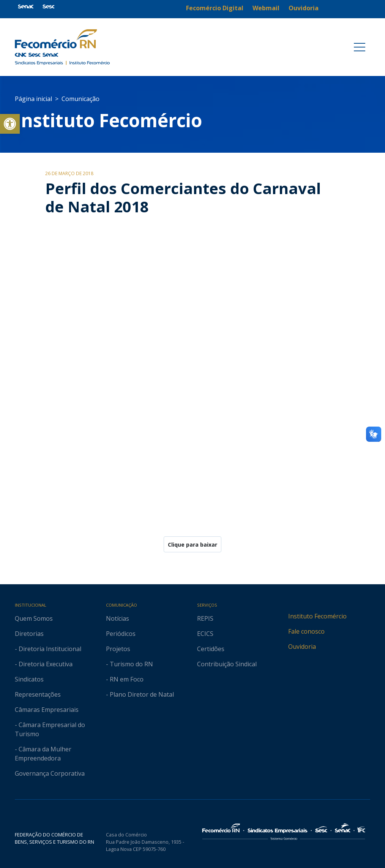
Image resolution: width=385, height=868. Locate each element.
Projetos (118, 649)
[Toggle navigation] (360, 47)
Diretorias (29, 634)
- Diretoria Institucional (48, 649)
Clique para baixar (192, 545)
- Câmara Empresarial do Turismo (50, 729)
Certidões (211, 649)
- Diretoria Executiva (44, 664)
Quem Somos (34, 618)
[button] (10, 124)
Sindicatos (29, 679)
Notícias (118, 618)
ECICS (205, 634)
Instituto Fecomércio (317, 616)
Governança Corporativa (50, 773)
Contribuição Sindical (227, 664)
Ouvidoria (302, 647)
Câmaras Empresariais (47, 710)
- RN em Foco (125, 679)
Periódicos (121, 634)
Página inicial (33, 99)
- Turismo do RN (129, 664)
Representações (38, 694)
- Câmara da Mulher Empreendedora (43, 754)
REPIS (205, 618)
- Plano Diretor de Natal (140, 694)
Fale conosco (306, 631)
